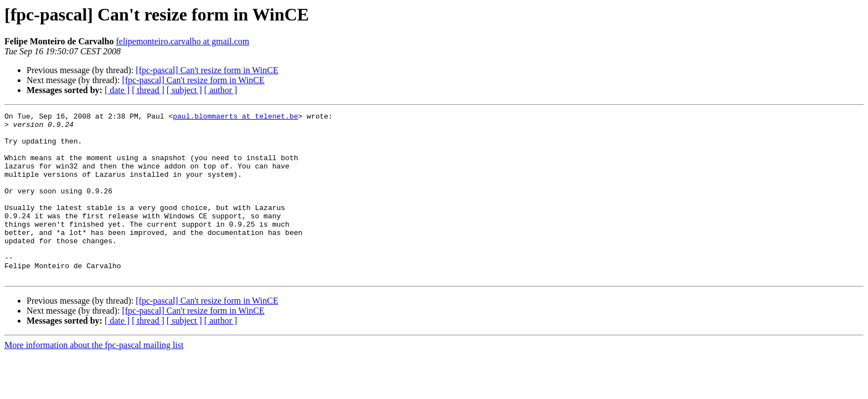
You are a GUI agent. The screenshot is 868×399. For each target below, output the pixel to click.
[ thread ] (148, 90)
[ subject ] (184, 90)
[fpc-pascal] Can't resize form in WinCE (207, 70)
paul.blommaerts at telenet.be (235, 117)
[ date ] (117, 90)
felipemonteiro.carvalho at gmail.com (182, 41)
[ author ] (221, 90)
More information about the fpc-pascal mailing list (94, 378)
